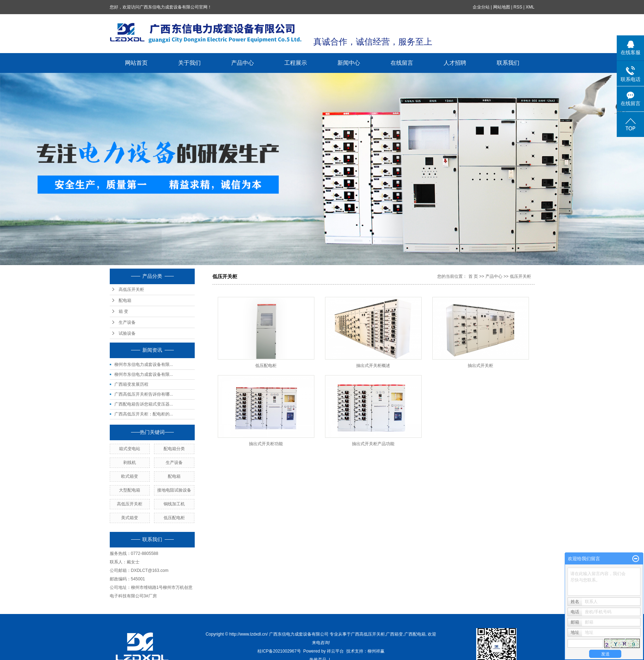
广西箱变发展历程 (131, 384)
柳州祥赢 (376, 651)
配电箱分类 (174, 449)
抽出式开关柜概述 (373, 366)
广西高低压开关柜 (368, 634)
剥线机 (130, 463)
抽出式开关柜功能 (266, 444)
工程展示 (296, 63)
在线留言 (402, 63)
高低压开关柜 (131, 289)
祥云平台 (335, 651)
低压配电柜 (174, 518)
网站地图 (502, 7)
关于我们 (189, 63)
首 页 (473, 276)
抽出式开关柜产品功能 (373, 444)
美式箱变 (130, 518)
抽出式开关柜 (480, 366)
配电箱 (125, 300)
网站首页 (136, 63)
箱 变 (123, 311)
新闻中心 (349, 63)
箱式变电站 (130, 449)
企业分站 (481, 7)
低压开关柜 (520, 276)
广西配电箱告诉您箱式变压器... (144, 404)
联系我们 (508, 63)
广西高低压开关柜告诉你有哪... (144, 394)
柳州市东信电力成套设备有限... (144, 365)
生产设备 (127, 322)
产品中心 (243, 63)
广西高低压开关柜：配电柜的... (144, 414)
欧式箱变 (130, 476)
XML (530, 7)
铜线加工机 (174, 504)
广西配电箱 (415, 634)
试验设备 (127, 333)
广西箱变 (394, 634)
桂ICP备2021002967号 (279, 651)
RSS (518, 7)
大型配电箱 (130, 490)
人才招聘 (455, 63)
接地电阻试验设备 (174, 490)
